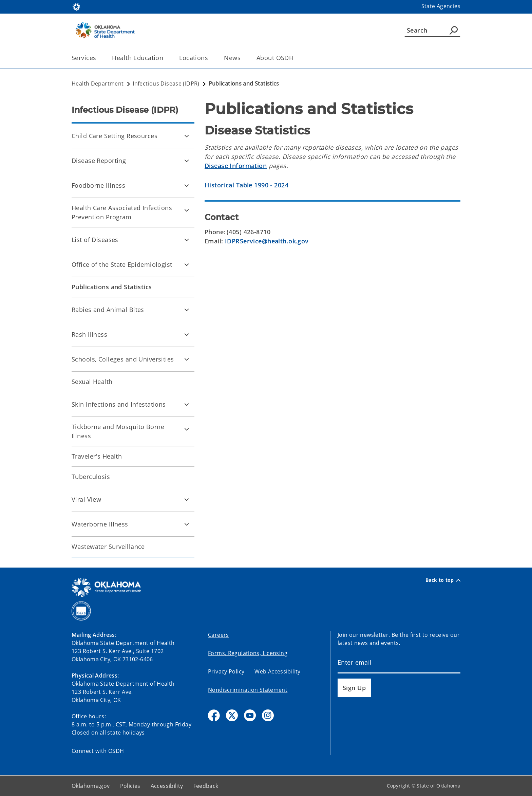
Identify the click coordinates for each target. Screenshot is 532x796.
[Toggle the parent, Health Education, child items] (165, 58)
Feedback (206, 786)
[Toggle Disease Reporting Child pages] (187, 161)
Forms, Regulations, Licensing (248, 653)
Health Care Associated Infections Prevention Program (122, 212)
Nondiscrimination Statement (248, 690)
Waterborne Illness (100, 524)
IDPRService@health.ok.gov (267, 241)
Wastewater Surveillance (108, 547)
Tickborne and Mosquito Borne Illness (118, 431)
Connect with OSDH (98, 751)
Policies (130, 786)
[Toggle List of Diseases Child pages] (187, 240)
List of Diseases (95, 240)
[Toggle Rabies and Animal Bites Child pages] (187, 310)
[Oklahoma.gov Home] (76, 6)
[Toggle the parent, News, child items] (243, 58)
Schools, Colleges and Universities (123, 359)
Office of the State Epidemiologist (122, 264)
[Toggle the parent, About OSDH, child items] (296, 58)
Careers (218, 635)
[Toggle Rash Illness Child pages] (187, 334)
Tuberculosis (91, 477)
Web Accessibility (277, 671)
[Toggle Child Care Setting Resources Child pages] (187, 136)
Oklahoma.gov (91, 786)
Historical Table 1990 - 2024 (246, 185)
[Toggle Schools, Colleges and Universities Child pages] (187, 359)
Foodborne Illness (98, 185)
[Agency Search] (454, 30)
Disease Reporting (99, 161)
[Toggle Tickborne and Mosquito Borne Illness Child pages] (187, 429)
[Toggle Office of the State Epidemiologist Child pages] (187, 264)
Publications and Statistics (112, 287)
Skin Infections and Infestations (119, 404)
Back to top (443, 580)
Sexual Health (92, 382)
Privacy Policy (226, 671)
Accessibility (167, 786)
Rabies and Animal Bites (108, 310)
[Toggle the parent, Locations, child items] (210, 58)
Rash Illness (89, 334)
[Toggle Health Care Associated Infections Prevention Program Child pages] (187, 210)
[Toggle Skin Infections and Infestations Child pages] (187, 404)
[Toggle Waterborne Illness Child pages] (187, 524)
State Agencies (441, 6)
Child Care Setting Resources (115, 136)
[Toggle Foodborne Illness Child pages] (187, 185)
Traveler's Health (97, 456)
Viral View (86, 499)
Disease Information (236, 166)
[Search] (432, 30)
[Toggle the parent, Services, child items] (98, 58)
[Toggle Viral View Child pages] (187, 499)
